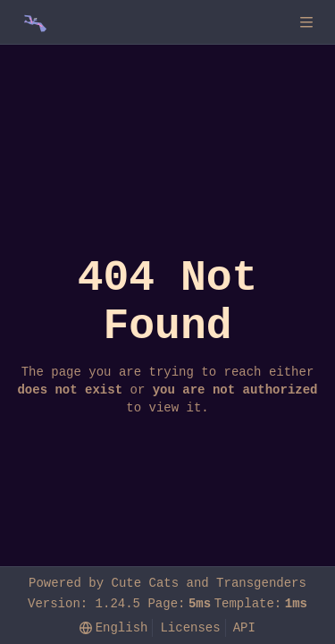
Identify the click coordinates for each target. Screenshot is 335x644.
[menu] (113, 628)
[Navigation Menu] (308, 22)
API (244, 627)
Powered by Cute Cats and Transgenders (167, 583)
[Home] (34, 22)
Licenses (190, 627)
